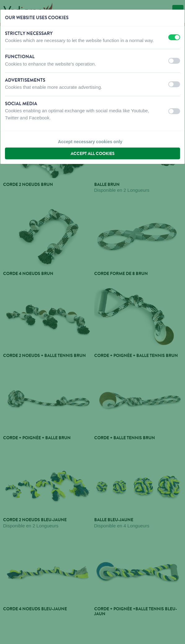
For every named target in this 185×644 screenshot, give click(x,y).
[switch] (174, 37)
